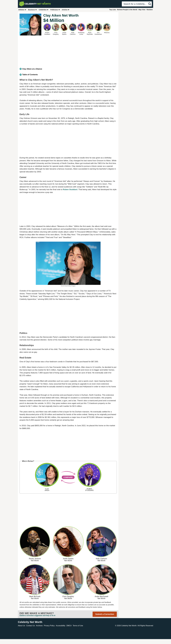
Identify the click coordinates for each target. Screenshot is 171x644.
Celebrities (44, 10)
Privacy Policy (49, 626)
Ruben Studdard (70, 190)
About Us (21, 626)
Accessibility (61, 626)
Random (150, 10)
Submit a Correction (105, 614)
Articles (66, 10)
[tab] (68, 69)
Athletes (22, 10)
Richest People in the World (127, 10)
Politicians (55, 10)
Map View (142, 10)
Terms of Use (78, 626)
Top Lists (112, 10)
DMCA (69, 626)
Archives (39, 626)
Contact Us (30, 626)
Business (32, 10)
